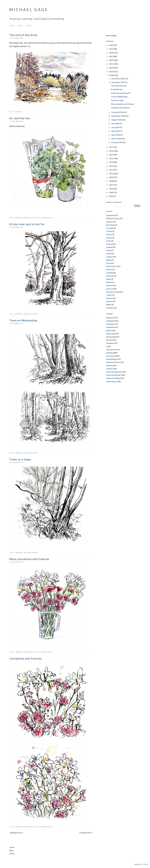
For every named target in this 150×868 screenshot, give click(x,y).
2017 (111, 147)
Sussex (109, 289)
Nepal (109, 260)
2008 (111, 181)
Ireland (109, 247)
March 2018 (116, 139)
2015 (111, 155)
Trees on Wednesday (23, 320)
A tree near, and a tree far (27, 224)
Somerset (110, 276)
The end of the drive (23, 35)
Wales (109, 304)
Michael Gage (29, 10)
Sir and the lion (20, 118)
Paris (108, 263)
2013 (111, 162)
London (109, 257)
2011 (111, 170)
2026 (111, 45)
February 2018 (117, 142)
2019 (111, 71)
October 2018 (117, 112)
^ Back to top (141, 864)
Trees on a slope (20, 459)
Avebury (110, 222)
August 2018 (117, 120)
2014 (111, 158)
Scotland (110, 273)
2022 (111, 60)
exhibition (110, 327)
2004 (111, 196)
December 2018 (118, 79)
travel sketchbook (114, 372)
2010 (111, 173)
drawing (19, 112)
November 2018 (118, 82)
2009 (111, 177)
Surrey (109, 285)
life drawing (111, 337)
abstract (110, 318)
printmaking (111, 359)
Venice (109, 301)
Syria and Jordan (113, 292)
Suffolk (109, 282)
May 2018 (116, 131)
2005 (111, 192)
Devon (109, 234)
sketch (109, 365)
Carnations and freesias (26, 658)
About (29, 26)
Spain (108, 279)
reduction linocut (113, 362)
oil (107, 346)
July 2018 (115, 123)
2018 (111, 75)
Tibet (108, 295)
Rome (109, 269)
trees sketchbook (31, 314)
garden (109, 330)
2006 (111, 189)
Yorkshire (110, 308)
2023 (111, 56)
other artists (111, 350)
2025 (111, 49)
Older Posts (85, 833)
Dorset (109, 238)
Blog (20, 26)
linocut (109, 340)
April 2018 (116, 135)
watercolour (47, 218)
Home (12, 26)
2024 (111, 53)
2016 (111, 151)
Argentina (110, 215)
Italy (108, 250)
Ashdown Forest (113, 218)
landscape (110, 334)
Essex (108, 241)
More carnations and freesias (29, 559)
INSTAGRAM (111, 36)
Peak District (112, 266)
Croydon (110, 228)
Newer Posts (16, 833)
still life (37, 218)
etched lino (111, 324)
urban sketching (113, 378)
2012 (111, 166)
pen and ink (28, 218)
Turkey (109, 298)
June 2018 (116, 127)
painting (109, 353)
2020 (111, 68)
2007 (111, 185)
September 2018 (118, 116)
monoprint (110, 343)
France (109, 244)
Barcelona (110, 225)
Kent (108, 253)
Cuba (108, 231)
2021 (111, 64)
